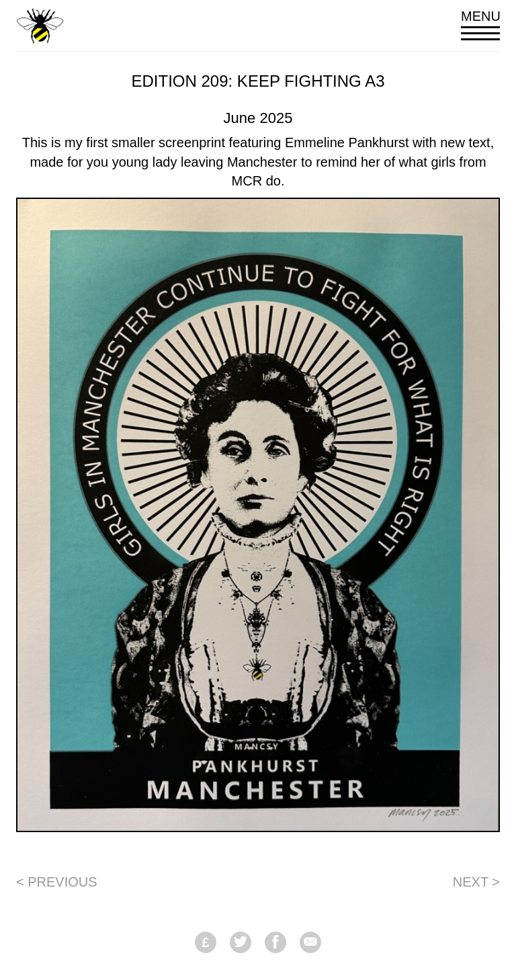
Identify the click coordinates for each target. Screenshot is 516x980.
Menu (480, 25)
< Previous (57, 882)
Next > (476, 882)
